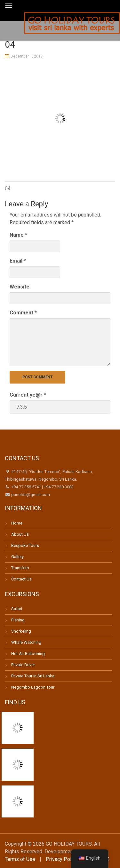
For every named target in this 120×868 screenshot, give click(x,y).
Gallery (17, 557)
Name (18, 235)
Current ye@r (28, 395)
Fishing (18, 620)
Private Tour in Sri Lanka (33, 676)
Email (18, 261)
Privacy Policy (62, 859)
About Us (20, 534)
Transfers (20, 568)
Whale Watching (26, 642)
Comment (23, 313)
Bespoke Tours (25, 545)
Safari (17, 609)
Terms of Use (20, 859)
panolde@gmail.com (30, 495)
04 (8, 189)
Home (17, 523)
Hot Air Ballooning (28, 654)
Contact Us (21, 579)
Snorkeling (21, 631)
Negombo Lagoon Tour (33, 687)
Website (20, 287)
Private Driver (23, 665)
